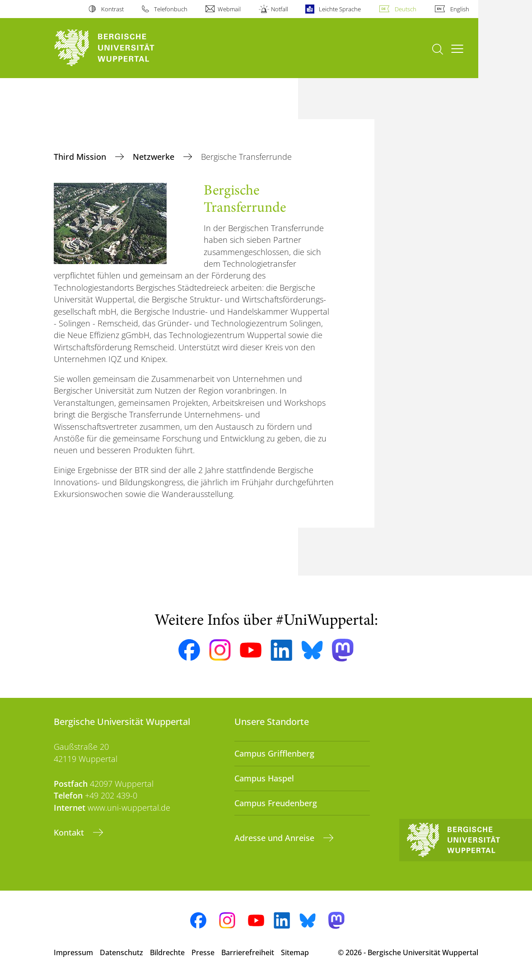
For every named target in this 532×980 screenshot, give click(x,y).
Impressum (73, 952)
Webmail (229, 9)
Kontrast (112, 9)
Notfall (280, 9)
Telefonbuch (171, 9)
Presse (203, 952)
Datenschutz (121, 952)
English (460, 9)
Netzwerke (155, 157)
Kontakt (70, 832)
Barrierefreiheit (248, 952)
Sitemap (295, 952)
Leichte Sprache (340, 9)
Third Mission (81, 157)
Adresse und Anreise (275, 838)
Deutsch (406, 9)
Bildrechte (167, 952)
